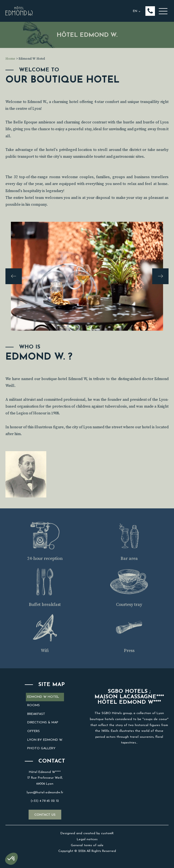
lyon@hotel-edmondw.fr (45, 793)
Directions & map (43, 723)
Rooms (33, 705)
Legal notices (87, 839)
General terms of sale (87, 845)
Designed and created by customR (87, 833)
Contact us (45, 815)
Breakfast (36, 714)
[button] (150, 11)
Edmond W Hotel (43, 697)
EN (135, 11)
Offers (33, 731)
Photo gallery (41, 748)
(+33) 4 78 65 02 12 (45, 801)
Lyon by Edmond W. (45, 740)
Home (10, 59)
